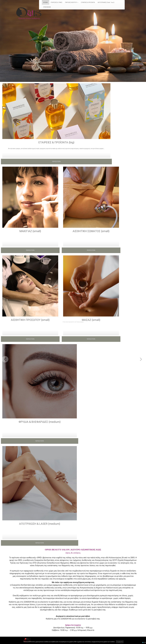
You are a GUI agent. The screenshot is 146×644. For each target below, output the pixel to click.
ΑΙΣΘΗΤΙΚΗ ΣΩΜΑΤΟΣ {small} (91, 231)
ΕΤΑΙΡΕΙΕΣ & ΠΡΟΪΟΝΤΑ (88, 2)
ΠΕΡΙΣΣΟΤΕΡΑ (56, 162)
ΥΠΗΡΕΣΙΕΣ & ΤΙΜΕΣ (56, 2)
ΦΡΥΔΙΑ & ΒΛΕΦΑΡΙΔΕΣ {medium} (40, 422)
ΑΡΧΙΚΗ (46, 2)
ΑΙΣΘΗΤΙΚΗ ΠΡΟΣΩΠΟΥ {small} (30, 320)
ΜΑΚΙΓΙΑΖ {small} (30, 231)
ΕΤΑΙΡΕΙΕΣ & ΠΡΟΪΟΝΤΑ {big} (56, 142)
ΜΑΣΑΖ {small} (91, 320)
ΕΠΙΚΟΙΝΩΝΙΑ (47, 7)
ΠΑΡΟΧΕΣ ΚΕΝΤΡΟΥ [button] (72, 2)
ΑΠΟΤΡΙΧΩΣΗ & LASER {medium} (40, 524)
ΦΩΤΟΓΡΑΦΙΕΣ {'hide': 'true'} (106, 2)
